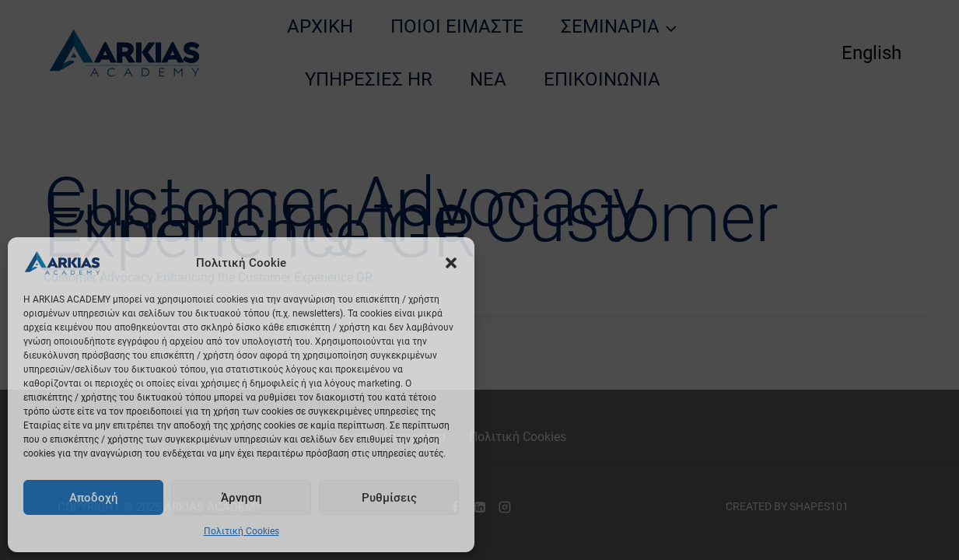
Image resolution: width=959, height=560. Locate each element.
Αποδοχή (94, 498)
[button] (451, 263)
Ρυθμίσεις (389, 498)
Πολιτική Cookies (241, 531)
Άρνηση (241, 498)
